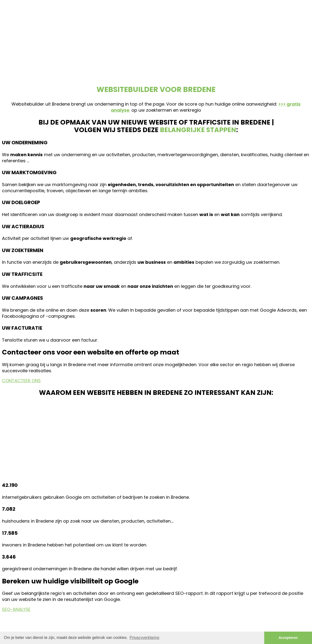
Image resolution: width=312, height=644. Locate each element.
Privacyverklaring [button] (144, 638)
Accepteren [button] (288, 638)
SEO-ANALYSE (16, 609)
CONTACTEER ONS (21, 381)
